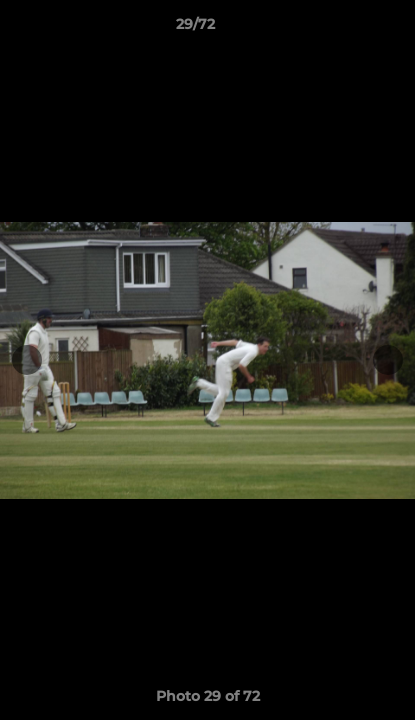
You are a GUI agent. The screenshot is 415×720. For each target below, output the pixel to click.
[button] (343, 29)
